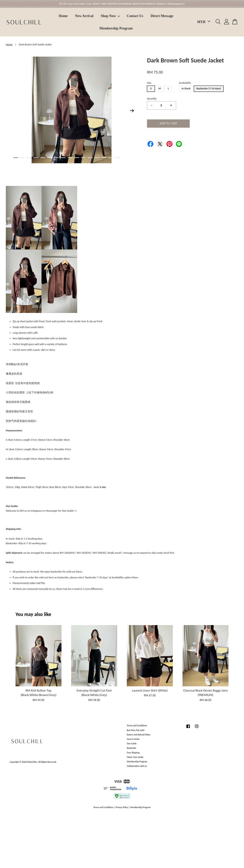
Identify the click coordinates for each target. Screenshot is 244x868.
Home (63, 16)
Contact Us (135, 16)
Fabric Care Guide (135, 757)
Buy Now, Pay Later (136, 730)
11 (83, 158)
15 (111, 158)
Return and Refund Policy (139, 735)
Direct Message (162, 16)
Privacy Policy (122, 807)
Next (132, 111)
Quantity (152, 99)
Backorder (132, 748)
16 (117, 158)
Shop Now (110, 16)
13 (97, 158)
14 (104, 158)
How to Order (133, 739)
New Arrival (84, 16)
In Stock (186, 89)
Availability (185, 83)
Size (149, 83)
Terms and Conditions (137, 725)
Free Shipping (133, 753)
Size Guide (132, 744)
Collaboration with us (137, 766)
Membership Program (116, 28)
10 (77, 158)
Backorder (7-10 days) (209, 89)
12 (90, 158)
